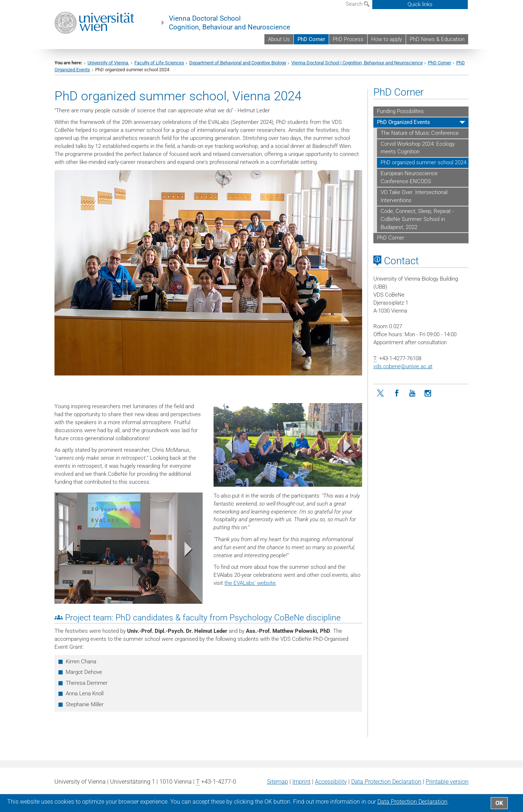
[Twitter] (381, 393)
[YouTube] (412, 393)
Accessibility (331, 782)
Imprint (301, 782)
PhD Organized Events (404, 122)
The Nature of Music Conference (420, 133)
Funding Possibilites (400, 111)
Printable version (447, 782)
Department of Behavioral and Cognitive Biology (238, 63)
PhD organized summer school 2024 (423, 162)
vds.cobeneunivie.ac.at (403, 366)
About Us (279, 39)
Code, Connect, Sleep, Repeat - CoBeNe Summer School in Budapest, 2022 (417, 219)
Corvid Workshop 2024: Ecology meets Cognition (418, 148)
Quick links (420, 4)
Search (358, 4)
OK (499, 803)
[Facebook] (397, 393)
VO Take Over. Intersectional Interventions (414, 196)
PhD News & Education (437, 39)
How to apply (387, 39)
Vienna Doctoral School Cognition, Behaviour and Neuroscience (230, 23)
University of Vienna (108, 63)
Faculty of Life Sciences (159, 63)
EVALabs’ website (255, 583)
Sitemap (277, 782)
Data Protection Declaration (386, 782)
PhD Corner (311, 39)
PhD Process (348, 39)
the (229, 583)
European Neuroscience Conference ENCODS (409, 177)
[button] (225, 447)
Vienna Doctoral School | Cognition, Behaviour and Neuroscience (357, 63)
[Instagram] (428, 393)
